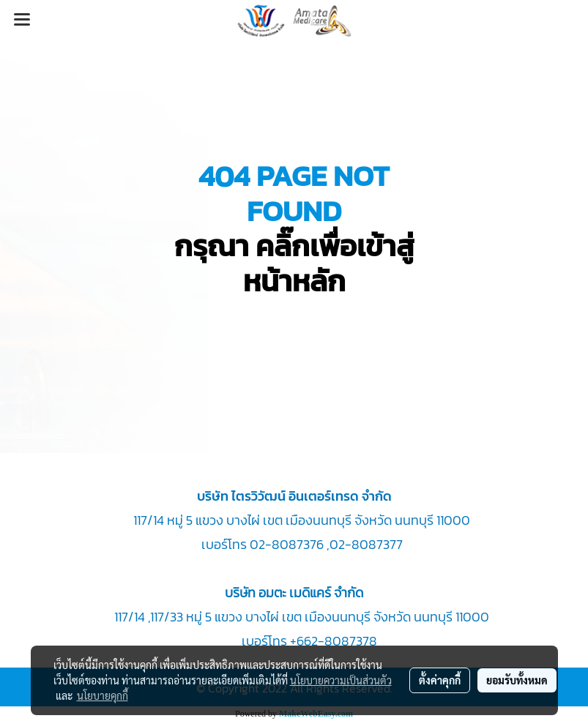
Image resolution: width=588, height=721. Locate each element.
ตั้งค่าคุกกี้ (440, 680)
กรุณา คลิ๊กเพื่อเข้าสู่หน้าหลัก (294, 264)
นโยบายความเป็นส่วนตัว (341, 680)
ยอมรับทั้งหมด (517, 680)
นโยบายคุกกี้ (103, 695)
